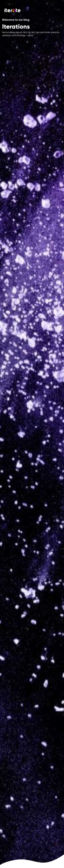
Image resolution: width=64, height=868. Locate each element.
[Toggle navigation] (57, 10)
